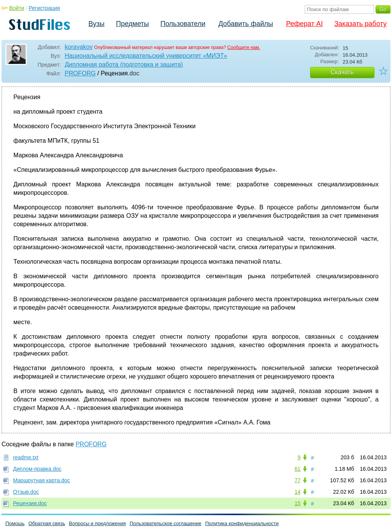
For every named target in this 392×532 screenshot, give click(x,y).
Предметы (132, 24)
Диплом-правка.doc (37, 469)
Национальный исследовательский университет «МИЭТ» (146, 56)
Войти (17, 8)
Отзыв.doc (26, 492)
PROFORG (80, 73)
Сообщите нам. (244, 47)
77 (297, 480)
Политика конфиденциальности (242, 523)
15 (297, 503)
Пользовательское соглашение (166, 523)
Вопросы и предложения (97, 523)
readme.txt (26, 457)
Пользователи (183, 24)
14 (297, 492)
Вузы (96, 24)
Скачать (342, 72)
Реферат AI (304, 24)
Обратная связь (47, 523)
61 (297, 469)
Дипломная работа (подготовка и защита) (124, 64)
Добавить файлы (246, 24)
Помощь (15, 523)
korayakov (79, 47)
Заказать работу (360, 24)
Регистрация (44, 8)
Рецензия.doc (30, 503)
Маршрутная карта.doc (42, 480)
